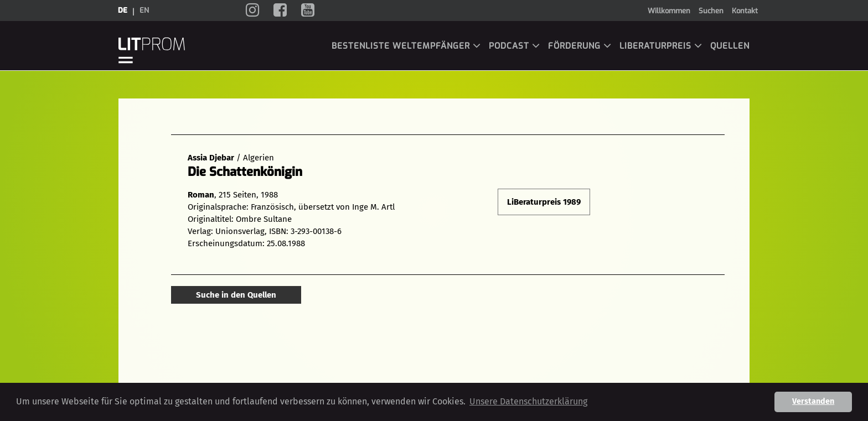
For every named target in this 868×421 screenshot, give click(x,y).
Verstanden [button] (813, 401)
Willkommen (669, 11)
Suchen (711, 11)
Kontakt (745, 11)
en (144, 10)
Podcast (515, 46)
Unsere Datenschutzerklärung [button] (528, 401)
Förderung (580, 46)
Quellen (730, 46)
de (123, 10)
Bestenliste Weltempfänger (406, 46)
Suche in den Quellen (236, 295)
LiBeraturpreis (661, 46)
